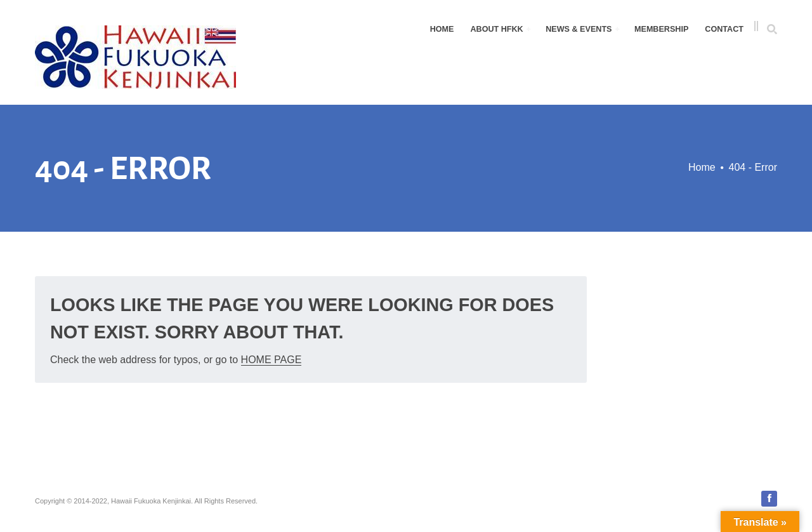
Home (442, 29)
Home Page (272, 360)
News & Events (582, 29)
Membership (661, 29)
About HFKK (500, 29)
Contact (724, 29)
